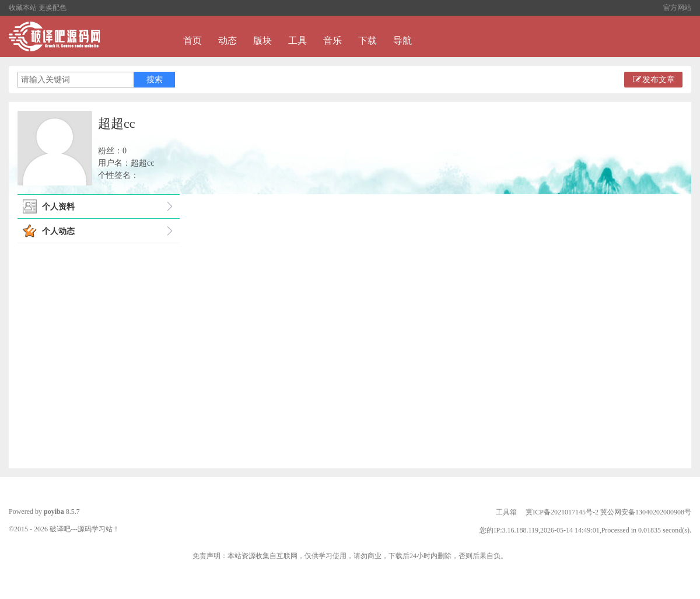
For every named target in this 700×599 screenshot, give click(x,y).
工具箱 (506, 512)
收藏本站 (23, 8)
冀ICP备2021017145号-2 (562, 512)
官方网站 (677, 8)
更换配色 (52, 8)
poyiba (54, 512)
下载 (367, 41)
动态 (228, 41)
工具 (297, 41)
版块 (262, 41)
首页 (192, 41)
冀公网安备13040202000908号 (646, 512)
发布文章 (653, 80)
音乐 (332, 41)
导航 (402, 41)
